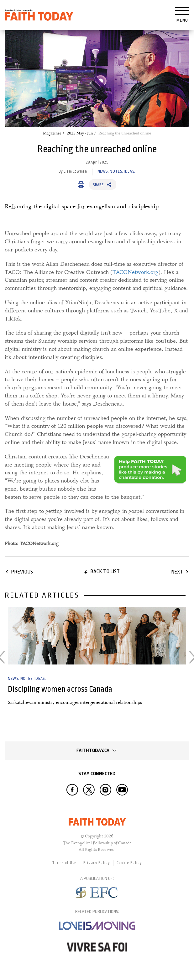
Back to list (105, 571)
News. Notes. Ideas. (116, 171)
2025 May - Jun (80, 133)
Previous (22, 572)
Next (177, 572)
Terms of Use (64, 863)
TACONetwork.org (135, 272)
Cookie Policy (129, 863)
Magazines (52, 133)
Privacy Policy (97, 863)
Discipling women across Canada (60, 689)
